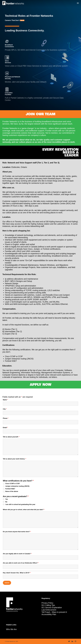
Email (5, 428)
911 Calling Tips (48, 605)
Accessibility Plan (49, 614)
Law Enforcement (49, 610)
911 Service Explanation (52, 608)
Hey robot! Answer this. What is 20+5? (17, 573)
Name (5, 400)
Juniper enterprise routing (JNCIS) (17, 486)
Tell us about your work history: (14, 459)
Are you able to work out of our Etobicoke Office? (21, 563)
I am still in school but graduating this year (20, 504)
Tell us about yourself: (11, 437)
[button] (78, 3)
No (6, 502)
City (5, 409)
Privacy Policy (47, 603)
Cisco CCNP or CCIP (13, 484)
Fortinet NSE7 (10, 489)
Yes (7, 499)
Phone (6, 418)
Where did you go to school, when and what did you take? (24, 510)
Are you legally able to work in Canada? (17, 554)
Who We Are (11, 629)
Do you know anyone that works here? (17, 532)
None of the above (12, 491)
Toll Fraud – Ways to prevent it (54, 612)
